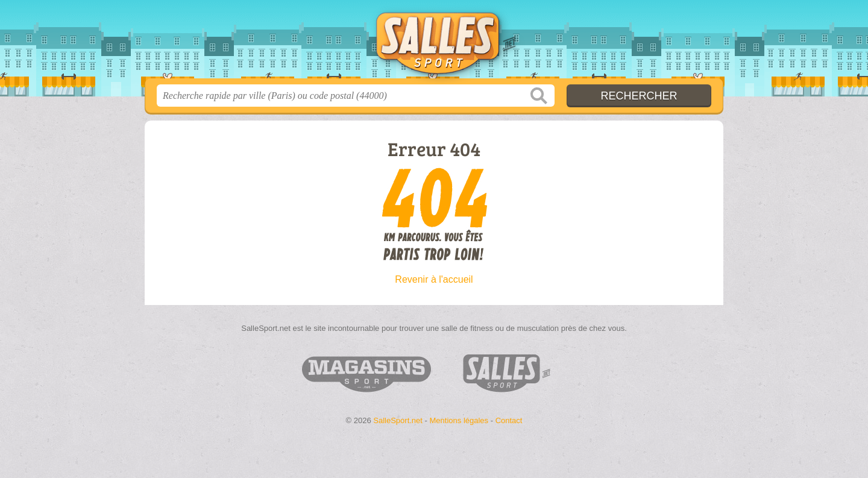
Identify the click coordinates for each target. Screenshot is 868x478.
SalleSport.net (434, 43)
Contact (509, 420)
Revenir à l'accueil (434, 279)
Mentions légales (459, 420)
